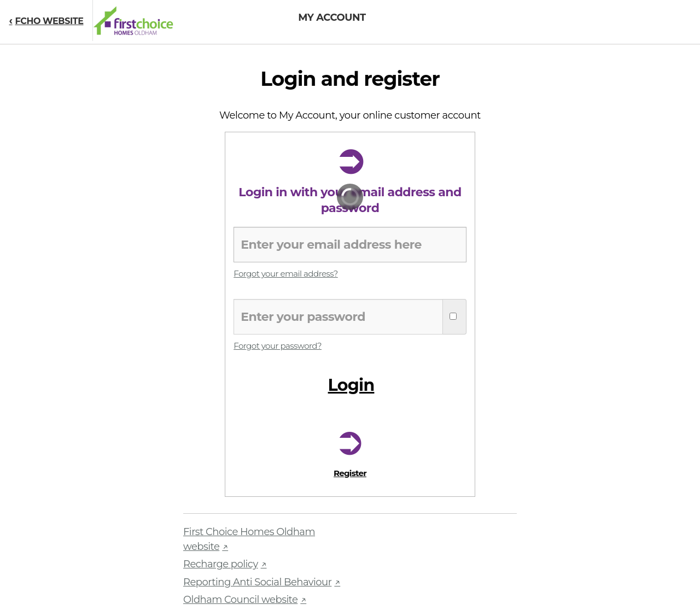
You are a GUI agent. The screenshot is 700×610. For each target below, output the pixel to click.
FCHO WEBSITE (49, 21)
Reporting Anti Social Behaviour (257, 582)
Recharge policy (221, 564)
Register (350, 473)
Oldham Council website (240, 600)
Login (351, 383)
